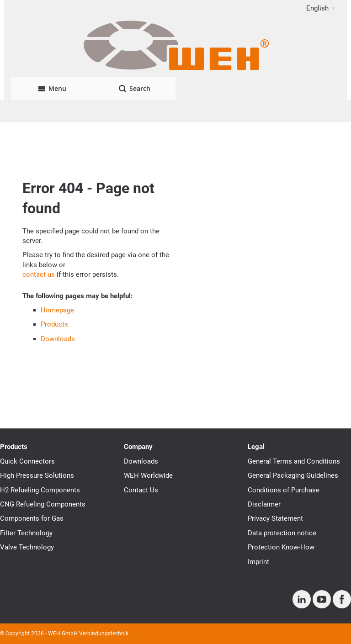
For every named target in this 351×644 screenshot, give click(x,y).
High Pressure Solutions (37, 475)
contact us (39, 274)
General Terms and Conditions (294, 461)
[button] (321, 8)
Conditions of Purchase (284, 490)
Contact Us (141, 490)
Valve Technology (27, 547)
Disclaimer (264, 504)
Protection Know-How (281, 547)
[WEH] (175, 47)
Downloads (58, 339)
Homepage (57, 310)
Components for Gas (32, 518)
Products (54, 324)
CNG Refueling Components (43, 504)
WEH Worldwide (148, 475)
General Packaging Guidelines (293, 475)
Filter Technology (26, 533)
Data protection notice (282, 533)
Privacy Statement (275, 518)
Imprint (258, 562)
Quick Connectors (27, 461)
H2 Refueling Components (40, 490)
